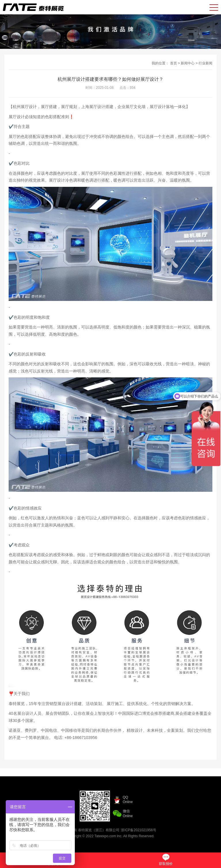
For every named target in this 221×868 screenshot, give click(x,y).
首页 (174, 63)
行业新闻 (205, 63)
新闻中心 (188, 63)
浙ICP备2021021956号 (139, 830)
